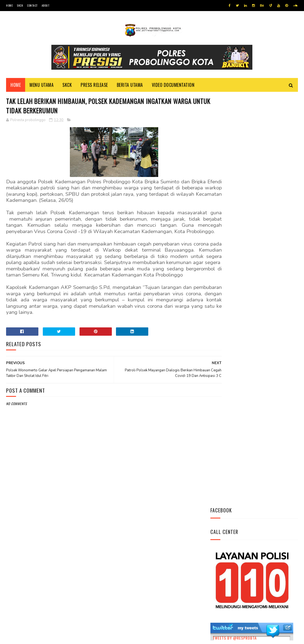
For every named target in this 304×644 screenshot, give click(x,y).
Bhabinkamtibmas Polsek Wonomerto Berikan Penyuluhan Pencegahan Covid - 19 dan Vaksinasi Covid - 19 (251, 340)
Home (9, 5)
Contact (32, 5)
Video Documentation (173, 86)
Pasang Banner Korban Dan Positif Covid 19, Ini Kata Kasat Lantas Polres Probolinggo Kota (269, 307)
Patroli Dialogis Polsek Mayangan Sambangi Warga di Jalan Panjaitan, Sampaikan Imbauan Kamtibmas (253, 377)
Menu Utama (42, 86)
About (46, 5)
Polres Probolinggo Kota (74, 637)
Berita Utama (130, 86)
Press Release (94, 86)
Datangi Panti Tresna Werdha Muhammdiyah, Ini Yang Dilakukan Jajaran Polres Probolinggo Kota (268, 276)
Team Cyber (30, 637)
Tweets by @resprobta (235, 239)
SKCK (20, 5)
